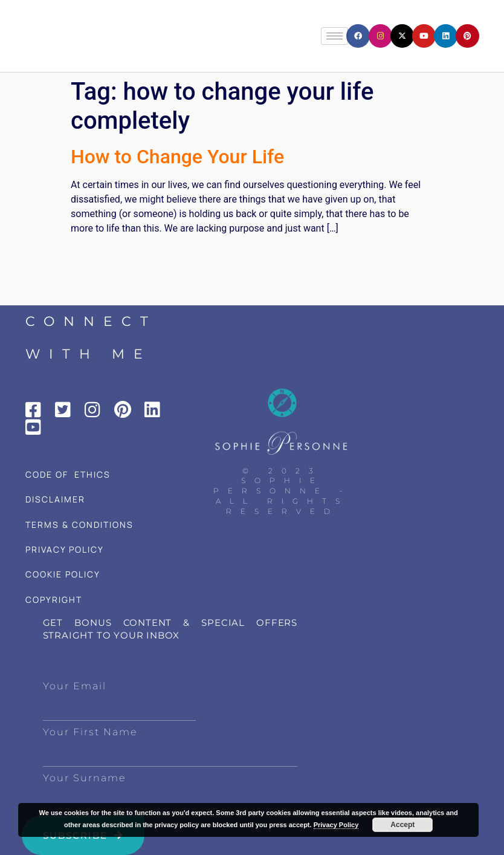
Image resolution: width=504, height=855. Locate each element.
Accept (402, 825)
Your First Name (90, 732)
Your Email (75, 686)
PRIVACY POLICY (65, 549)
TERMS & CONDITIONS (79, 525)
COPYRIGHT (54, 600)
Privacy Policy (336, 825)
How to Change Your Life (177, 157)
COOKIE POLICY (63, 574)
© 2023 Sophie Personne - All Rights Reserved (283, 491)
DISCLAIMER (55, 499)
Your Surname (84, 778)
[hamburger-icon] (334, 36)
